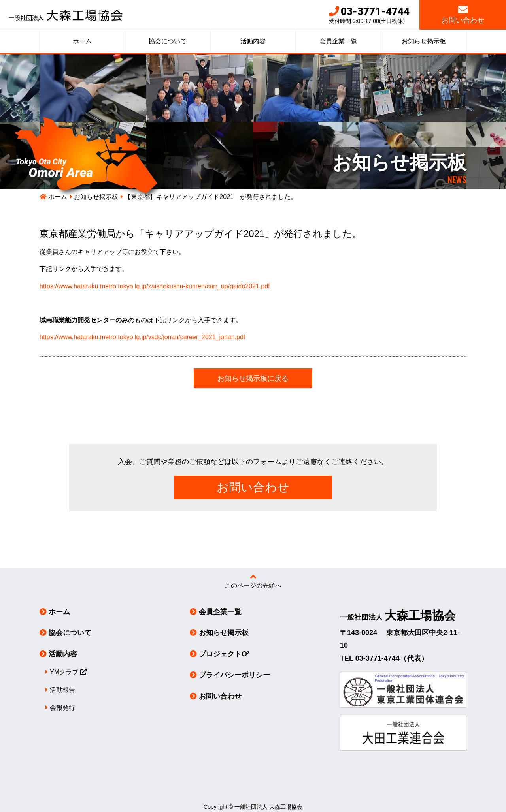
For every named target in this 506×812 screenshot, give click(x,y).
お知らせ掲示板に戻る (253, 378)
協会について (168, 41)
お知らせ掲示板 (424, 41)
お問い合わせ (463, 14)
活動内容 (253, 41)
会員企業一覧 (338, 41)
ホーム (82, 41)
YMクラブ (64, 672)
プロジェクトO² (224, 654)
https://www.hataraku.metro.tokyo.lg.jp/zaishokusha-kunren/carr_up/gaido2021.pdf (155, 286)
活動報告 (62, 690)
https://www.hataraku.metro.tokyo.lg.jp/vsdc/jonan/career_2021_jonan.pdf (142, 337)
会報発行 (62, 708)
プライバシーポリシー (234, 675)
